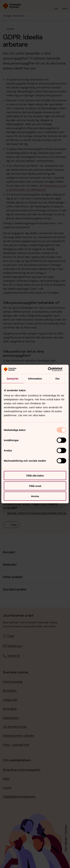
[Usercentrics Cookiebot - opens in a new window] (52, 369)
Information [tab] (35, 378)
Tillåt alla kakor (35, 476)
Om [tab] (57, 378)
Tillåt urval (35, 486)
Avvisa (35, 496)
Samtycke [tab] (13, 378)
